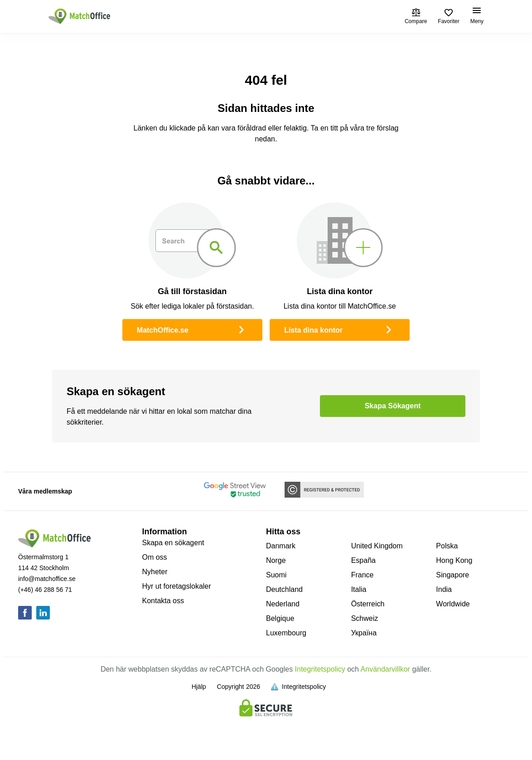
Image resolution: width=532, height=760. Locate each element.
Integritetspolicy (320, 669)
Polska (447, 546)
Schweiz (365, 618)
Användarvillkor (385, 669)
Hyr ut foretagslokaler (177, 586)
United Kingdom (377, 546)
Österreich (368, 604)
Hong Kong (454, 560)
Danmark (281, 546)
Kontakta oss (163, 601)
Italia (359, 589)
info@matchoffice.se (47, 579)
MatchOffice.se (192, 329)
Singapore (452, 575)
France (363, 575)
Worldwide (453, 604)
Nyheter (155, 572)
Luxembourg (286, 633)
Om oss (155, 557)
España (363, 560)
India (444, 589)
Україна (364, 633)
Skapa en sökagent (173, 543)
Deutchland (284, 589)
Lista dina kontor (340, 329)
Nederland (283, 604)
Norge (276, 560)
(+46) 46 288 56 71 (45, 590)
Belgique (280, 618)
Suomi (276, 575)
